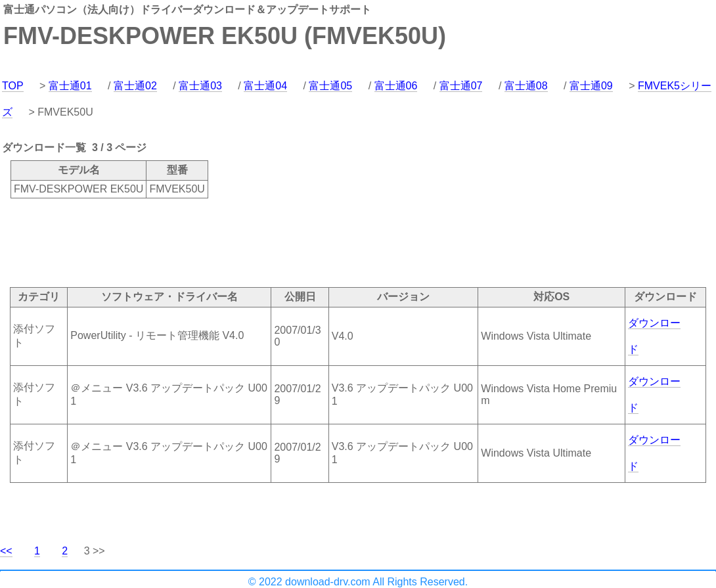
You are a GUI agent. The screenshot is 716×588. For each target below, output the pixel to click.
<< (6, 551)
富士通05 (330, 86)
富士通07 (461, 86)
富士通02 (135, 86)
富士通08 (526, 86)
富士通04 (265, 86)
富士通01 (70, 86)
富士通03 (200, 86)
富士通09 (591, 86)
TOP (13, 86)
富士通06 (396, 86)
